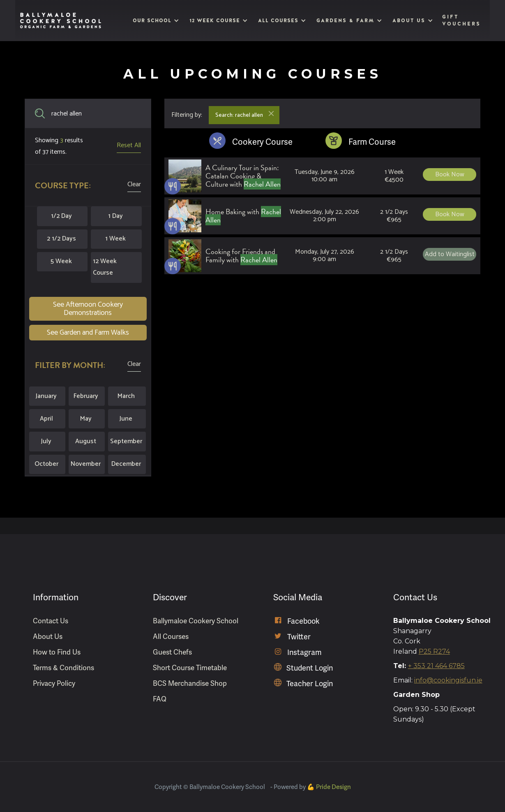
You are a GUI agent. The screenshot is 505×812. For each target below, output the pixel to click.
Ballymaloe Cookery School (196, 621)
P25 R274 (434, 651)
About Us (48, 637)
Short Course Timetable (190, 668)
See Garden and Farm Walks (88, 333)
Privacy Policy (54, 684)
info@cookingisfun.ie (448, 680)
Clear (134, 184)
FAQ (160, 699)
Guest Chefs (172, 652)
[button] (155, 21)
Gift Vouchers (461, 20)
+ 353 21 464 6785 (436, 666)
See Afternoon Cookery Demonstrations (88, 309)
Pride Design (333, 787)
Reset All (129, 145)
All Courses (171, 637)
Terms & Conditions (63, 668)
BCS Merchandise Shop (190, 684)
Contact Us (51, 621)
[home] (61, 21)
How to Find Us (57, 652)
